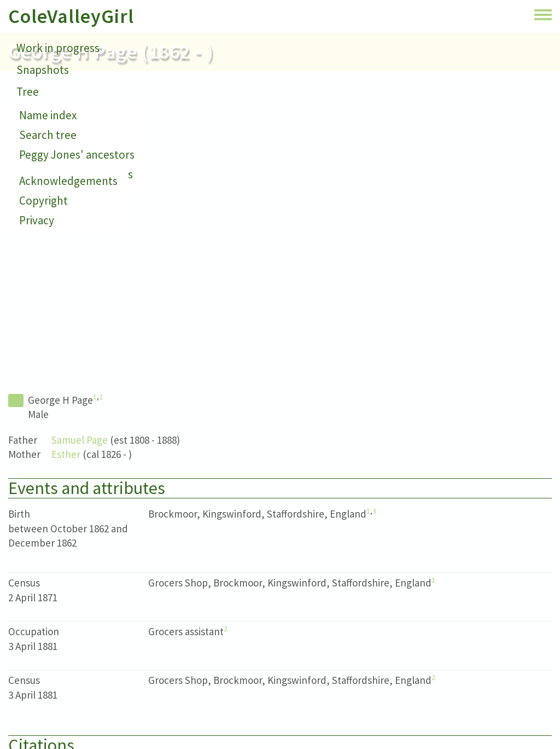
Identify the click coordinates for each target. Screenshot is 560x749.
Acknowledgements (68, 181)
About (31, 135)
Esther (66, 454)
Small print (44, 157)
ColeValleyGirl (71, 16)
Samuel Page (80, 440)
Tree (28, 92)
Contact (36, 114)
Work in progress (58, 48)
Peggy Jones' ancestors (77, 155)
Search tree (48, 135)
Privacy (37, 220)
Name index (48, 115)
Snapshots (43, 70)
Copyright (43, 201)
